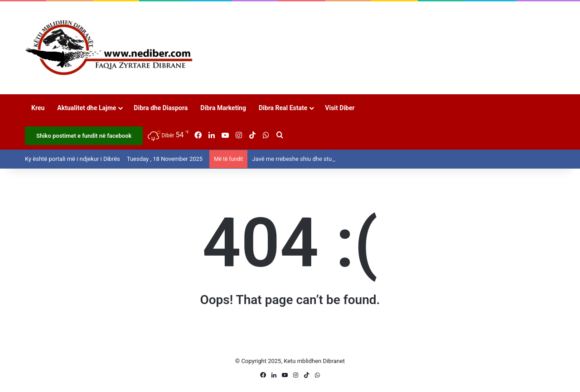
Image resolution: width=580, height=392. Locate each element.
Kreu (38, 108)
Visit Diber (340, 108)
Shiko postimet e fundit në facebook (84, 136)
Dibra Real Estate (283, 108)
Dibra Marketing (223, 108)
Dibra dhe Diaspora (161, 108)
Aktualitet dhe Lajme (87, 108)
